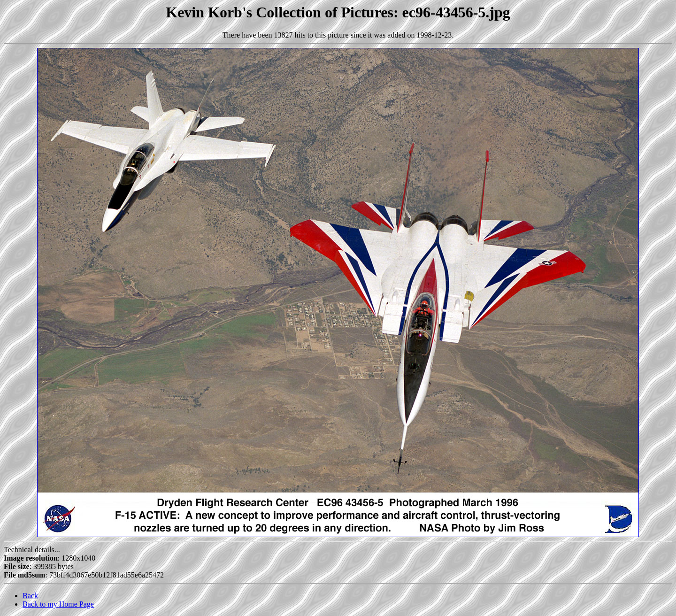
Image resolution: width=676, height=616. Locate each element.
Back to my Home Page (58, 604)
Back (30, 596)
